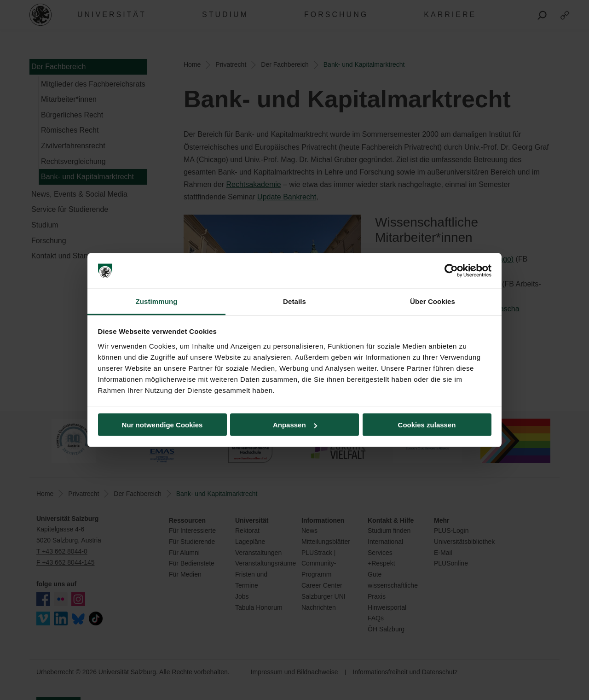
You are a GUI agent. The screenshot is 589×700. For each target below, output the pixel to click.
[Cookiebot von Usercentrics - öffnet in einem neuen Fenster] (451, 271)
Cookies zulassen (427, 425)
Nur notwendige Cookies (162, 425)
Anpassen (295, 425)
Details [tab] (294, 301)
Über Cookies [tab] (433, 301)
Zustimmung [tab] (157, 301)
